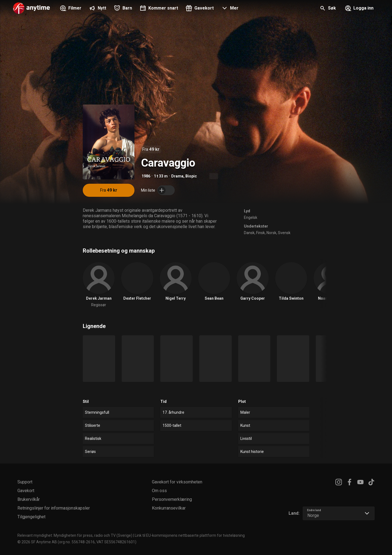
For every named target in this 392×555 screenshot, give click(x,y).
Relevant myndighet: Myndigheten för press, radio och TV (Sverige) (75, 535)
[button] (229, 9)
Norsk (271, 233)
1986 (146, 176)
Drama (177, 176)
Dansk (249, 233)
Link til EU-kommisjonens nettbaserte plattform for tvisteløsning (190, 535)
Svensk (284, 233)
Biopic (191, 176)
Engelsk (251, 217)
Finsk (261, 233)
